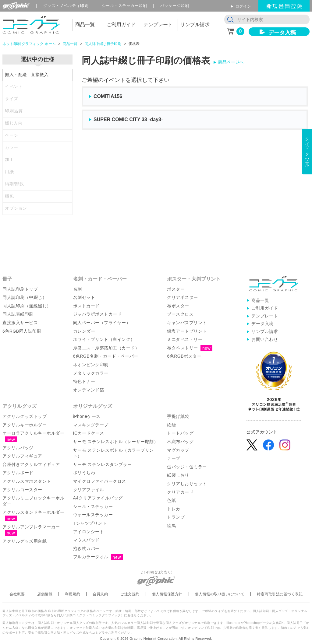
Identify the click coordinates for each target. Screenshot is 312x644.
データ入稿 (282, 33)
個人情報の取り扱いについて (220, 594)
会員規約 (100, 594)
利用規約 (73, 594)
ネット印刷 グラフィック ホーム (29, 44)
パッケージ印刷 (175, 6)
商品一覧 (70, 44)
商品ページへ (231, 62)
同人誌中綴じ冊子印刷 (103, 44)
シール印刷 (124, 6)
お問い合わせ (265, 339)
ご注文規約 (130, 594)
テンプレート (265, 316)
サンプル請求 (265, 331)
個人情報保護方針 (167, 594)
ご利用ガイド (265, 308)
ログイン (243, 6)
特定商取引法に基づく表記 (280, 594)
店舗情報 (45, 594)
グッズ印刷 (66, 6)
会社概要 (17, 594)
